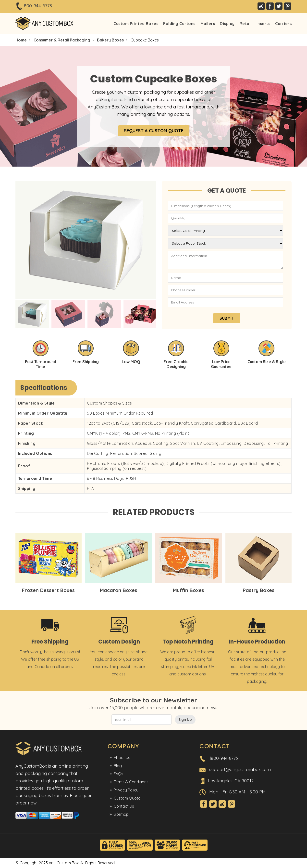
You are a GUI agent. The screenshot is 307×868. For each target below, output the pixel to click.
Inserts (264, 24)
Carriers (283, 24)
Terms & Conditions (131, 782)
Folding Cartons (179, 24)
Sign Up (185, 720)
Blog (118, 766)
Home (21, 40)
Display (227, 24)
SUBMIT (227, 318)
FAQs (118, 774)
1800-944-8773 (224, 758)
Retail (246, 24)
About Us (122, 758)
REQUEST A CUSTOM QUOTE (154, 131)
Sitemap (121, 814)
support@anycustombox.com (240, 769)
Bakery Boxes (110, 40)
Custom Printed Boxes (136, 24)
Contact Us (124, 806)
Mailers (208, 24)
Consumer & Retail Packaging (62, 40)
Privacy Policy (126, 790)
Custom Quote (127, 798)
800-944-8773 (38, 6)
